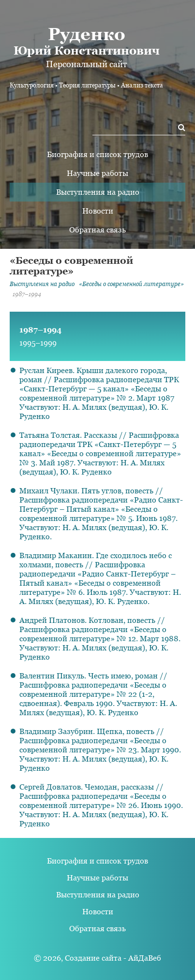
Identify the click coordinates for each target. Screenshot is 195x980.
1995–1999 (38, 343)
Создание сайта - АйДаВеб (113, 958)
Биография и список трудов (97, 154)
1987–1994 (40, 330)
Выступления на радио (98, 192)
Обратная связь (97, 230)
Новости (98, 211)
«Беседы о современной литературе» (131, 284)
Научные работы (97, 173)
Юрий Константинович (86, 41)
